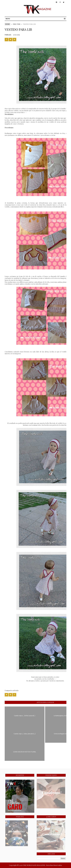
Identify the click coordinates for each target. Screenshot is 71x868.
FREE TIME (17, 24)
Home (7, 24)
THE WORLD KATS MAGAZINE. (35, 865)
